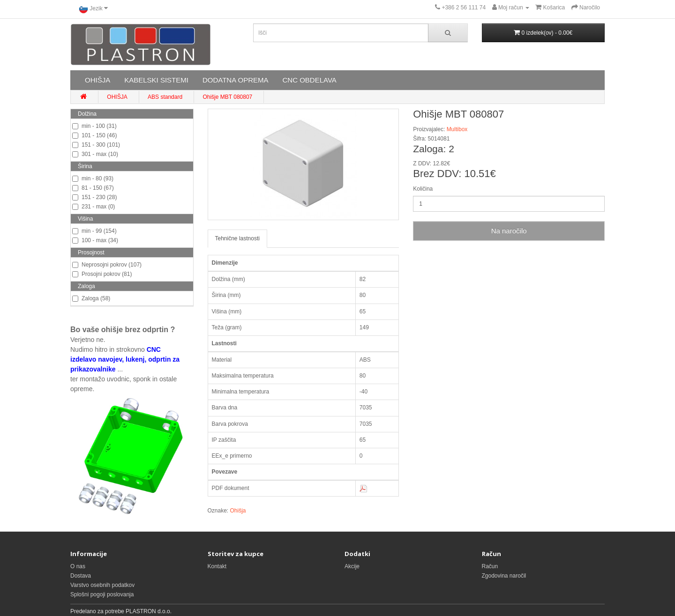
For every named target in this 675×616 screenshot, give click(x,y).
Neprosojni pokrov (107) (107, 265)
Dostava (81, 576)
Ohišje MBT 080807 (227, 97)
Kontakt (217, 566)
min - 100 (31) (94, 126)
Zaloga (86, 286)
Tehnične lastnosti (237, 238)
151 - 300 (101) (96, 145)
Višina (85, 219)
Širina (85, 166)
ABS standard (165, 97)
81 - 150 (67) (93, 188)
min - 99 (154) (94, 231)
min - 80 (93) (93, 178)
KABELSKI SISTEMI (156, 80)
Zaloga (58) (91, 298)
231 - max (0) (94, 207)
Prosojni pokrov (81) (102, 274)
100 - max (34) (95, 240)
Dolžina (87, 114)
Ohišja (238, 511)
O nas (78, 566)
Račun (490, 566)
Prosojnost (91, 252)
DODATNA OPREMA (236, 80)
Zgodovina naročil (504, 576)
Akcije (352, 566)
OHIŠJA (97, 80)
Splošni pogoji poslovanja (102, 594)
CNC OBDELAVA (309, 80)
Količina (423, 189)
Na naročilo (509, 231)
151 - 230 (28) (94, 197)
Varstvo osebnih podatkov (102, 585)
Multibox (457, 129)
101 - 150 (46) (94, 135)
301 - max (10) (95, 154)
